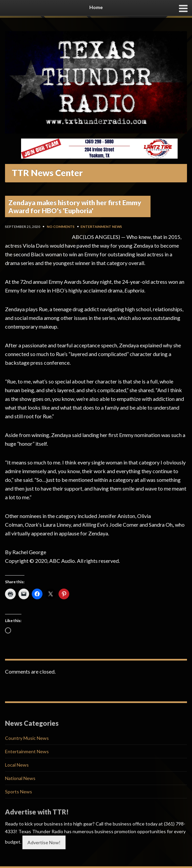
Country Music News (27, 738)
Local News (17, 765)
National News (20, 778)
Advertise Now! (44, 842)
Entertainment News (101, 227)
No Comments (61, 227)
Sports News (19, 792)
